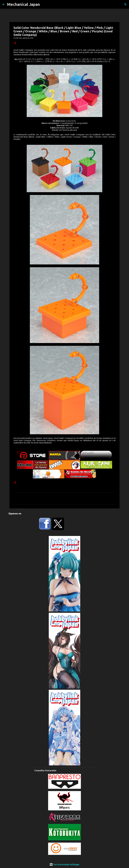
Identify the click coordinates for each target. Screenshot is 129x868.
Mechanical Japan (23, 4)
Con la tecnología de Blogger (65, 864)
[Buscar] (125, 4)
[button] (15, 43)
